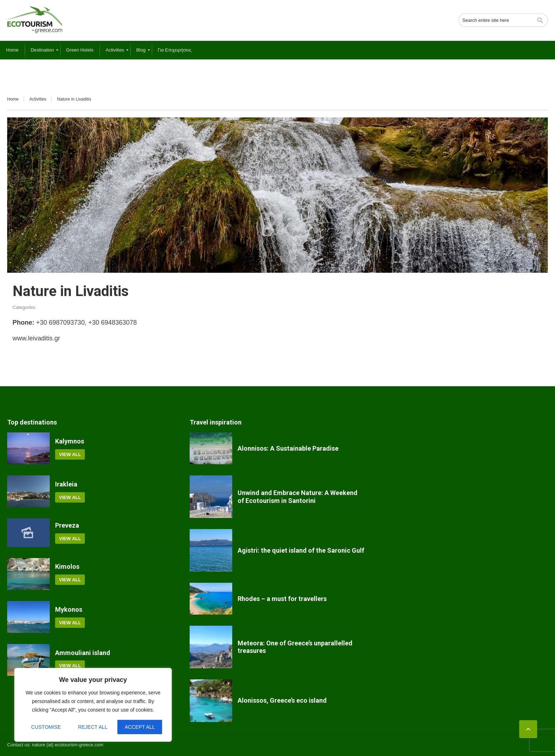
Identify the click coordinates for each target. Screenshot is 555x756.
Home (13, 99)
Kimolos (67, 566)
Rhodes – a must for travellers (282, 599)
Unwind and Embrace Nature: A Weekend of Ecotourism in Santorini (298, 497)
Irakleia (66, 484)
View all (70, 454)
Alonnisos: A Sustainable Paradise (288, 448)
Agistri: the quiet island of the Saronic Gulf (301, 550)
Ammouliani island (83, 653)
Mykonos (69, 609)
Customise (46, 727)
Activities (38, 99)
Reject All (93, 727)
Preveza (67, 525)
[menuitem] (12, 50)
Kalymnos (70, 441)
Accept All (140, 727)
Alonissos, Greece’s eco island (282, 700)
